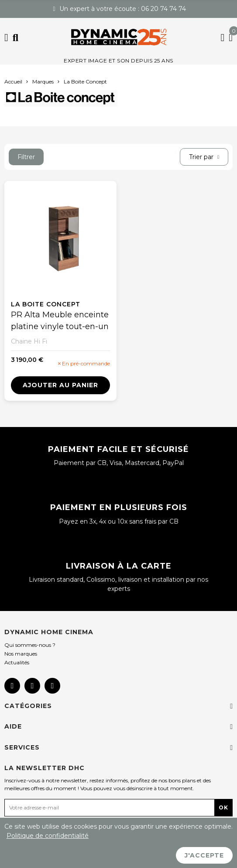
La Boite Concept (46, 304)
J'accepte (204, 855)
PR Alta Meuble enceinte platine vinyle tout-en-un (60, 321)
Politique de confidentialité (48, 836)
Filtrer (26, 157)
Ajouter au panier (60, 385)
